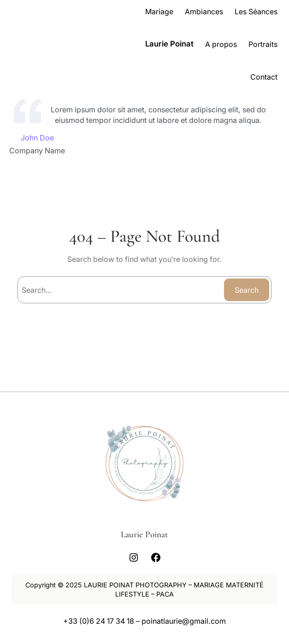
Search (247, 290)
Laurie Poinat (169, 44)
